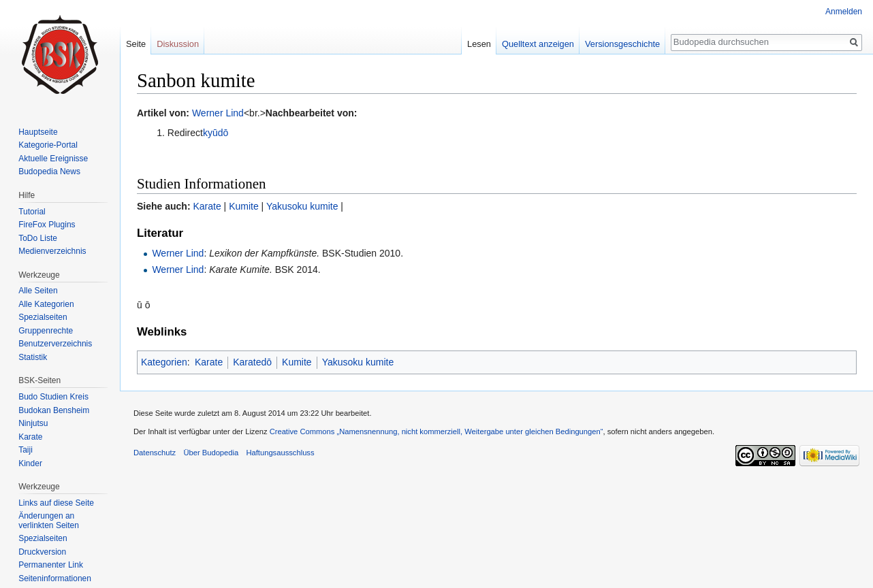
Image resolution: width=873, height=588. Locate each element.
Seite (136, 44)
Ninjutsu (33, 423)
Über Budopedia (211, 453)
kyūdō (216, 133)
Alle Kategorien (46, 304)
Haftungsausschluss (280, 453)
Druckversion (42, 552)
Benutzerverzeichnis (55, 344)
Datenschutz (155, 453)
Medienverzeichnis (52, 251)
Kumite (244, 206)
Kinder (30, 463)
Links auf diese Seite (56, 503)
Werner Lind (218, 113)
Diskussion (178, 44)
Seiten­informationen (55, 578)
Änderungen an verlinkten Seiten (49, 521)
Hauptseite (38, 132)
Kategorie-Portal (48, 145)
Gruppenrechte (46, 331)
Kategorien (164, 362)
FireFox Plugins (47, 225)
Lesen (479, 44)
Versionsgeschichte (622, 44)
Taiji (26, 450)
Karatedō (252, 362)
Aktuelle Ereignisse (53, 159)
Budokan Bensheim (54, 410)
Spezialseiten (43, 317)
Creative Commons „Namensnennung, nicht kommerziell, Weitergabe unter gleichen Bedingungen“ (436, 431)
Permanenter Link (51, 565)
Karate (207, 206)
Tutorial (32, 212)
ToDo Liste (38, 238)
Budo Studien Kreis (53, 397)
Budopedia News (49, 171)
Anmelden (844, 12)
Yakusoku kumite (302, 206)
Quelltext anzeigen (538, 44)
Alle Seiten (38, 291)
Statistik (33, 357)
